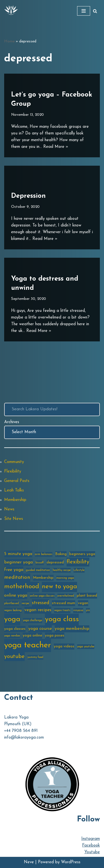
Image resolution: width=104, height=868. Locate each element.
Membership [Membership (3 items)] (43, 578)
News (9, 509)
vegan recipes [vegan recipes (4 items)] (38, 610)
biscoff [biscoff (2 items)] (40, 563)
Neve (29, 862)
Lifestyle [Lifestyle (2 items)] (79, 570)
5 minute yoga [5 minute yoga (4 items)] (18, 554)
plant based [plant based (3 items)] (87, 596)
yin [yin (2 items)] (88, 610)
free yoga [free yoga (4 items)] (14, 570)
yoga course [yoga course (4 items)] (40, 629)
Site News (14, 519)
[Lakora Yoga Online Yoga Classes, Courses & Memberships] (11, 11)
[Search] (95, 11)
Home (9, 41)
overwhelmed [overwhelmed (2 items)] (66, 596)
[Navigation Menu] (84, 11)
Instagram (91, 839)
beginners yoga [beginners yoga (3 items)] (82, 554)
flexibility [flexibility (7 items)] (78, 562)
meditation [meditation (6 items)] (17, 578)
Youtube (92, 852)
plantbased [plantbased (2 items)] (12, 603)
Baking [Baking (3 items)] (61, 554)
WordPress (71, 862)
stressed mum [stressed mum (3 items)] (64, 603)
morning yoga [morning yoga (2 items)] (65, 578)
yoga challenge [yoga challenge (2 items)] (33, 620)
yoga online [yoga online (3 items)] (32, 636)
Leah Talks (14, 490)
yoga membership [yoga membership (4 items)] (72, 629)
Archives (12, 422)
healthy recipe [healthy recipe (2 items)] (62, 570)
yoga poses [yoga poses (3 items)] (55, 636)
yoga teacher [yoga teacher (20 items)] (28, 645)
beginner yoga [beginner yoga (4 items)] (18, 562)
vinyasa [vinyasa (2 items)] (78, 610)
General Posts (17, 481)
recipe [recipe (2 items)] (25, 603)
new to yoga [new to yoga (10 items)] (59, 587)
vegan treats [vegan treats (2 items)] (62, 610)
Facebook (91, 846)
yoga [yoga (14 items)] (12, 619)
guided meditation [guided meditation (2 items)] (38, 570)
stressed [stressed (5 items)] (40, 603)
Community (14, 462)
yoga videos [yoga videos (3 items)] (64, 646)
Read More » (56, 147)
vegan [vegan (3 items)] (83, 603)
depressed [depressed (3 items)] (55, 562)
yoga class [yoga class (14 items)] (62, 619)
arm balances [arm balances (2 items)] (44, 554)
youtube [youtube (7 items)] (14, 657)
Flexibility (13, 472)
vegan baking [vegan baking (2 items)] (13, 610)
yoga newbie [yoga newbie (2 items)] (12, 636)
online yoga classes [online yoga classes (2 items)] (42, 596)
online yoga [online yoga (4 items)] (16, 595)
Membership (15, 500)
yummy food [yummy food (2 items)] (35, 657)
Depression (28, 196)
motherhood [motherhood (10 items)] (22, 587)
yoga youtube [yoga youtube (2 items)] (86, 647)
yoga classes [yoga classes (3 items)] (15, 629)
